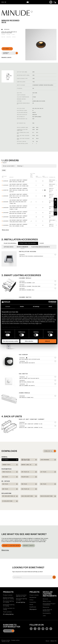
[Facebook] (35, 629)
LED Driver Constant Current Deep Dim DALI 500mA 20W (18, 181)
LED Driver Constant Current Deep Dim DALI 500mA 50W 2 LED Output (19, 190)
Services (45, 599)
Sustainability (47, 613)
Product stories (8, 595)
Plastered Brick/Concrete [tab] (41, 247)
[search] (54, 577)
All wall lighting (21, 602)
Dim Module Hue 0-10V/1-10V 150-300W (30, 340)
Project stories (34, 595)
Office (31, 600)
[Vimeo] (43, 629)
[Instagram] (31, 629)
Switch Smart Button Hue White (29, 378)
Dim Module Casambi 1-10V (27, 283)
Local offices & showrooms (47, 610)
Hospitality (33, 602)
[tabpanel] (29, 256)
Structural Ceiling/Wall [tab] (28, 243)
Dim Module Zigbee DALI (26, 398)
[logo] (28, 2)
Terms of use (5, 642)
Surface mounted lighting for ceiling (8, 598)
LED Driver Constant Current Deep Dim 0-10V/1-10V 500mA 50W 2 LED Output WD (19, 196)
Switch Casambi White (26, 302)
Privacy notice (6, 640)
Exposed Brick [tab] (9, 247)
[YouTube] (47, 629)
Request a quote (28, 546)
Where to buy (5, 550)
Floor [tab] (42, 243)
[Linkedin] (39, 629)
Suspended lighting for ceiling (9, 605)
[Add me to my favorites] (32, 12)
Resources (46, 607)
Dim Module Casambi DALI (27, 290)
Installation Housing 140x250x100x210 (31, 256)
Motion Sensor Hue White (27, 363)
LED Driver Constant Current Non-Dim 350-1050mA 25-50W (18, 213)
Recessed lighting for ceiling (8, 602)
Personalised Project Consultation (49, 604)
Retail (31, 605)
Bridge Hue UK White (26, 325)
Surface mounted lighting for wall (21, 596)
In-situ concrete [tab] (23, 247)
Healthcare (33, 607)
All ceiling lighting (8, 614)
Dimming (20, 166)
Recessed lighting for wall (22, 599)
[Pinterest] (51, 629)
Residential (33, 597)
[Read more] (45, 190)
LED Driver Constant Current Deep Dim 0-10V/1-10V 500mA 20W (19, 185)
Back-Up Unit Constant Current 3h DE (31, 428)
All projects (33, 609)
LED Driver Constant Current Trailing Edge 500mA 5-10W (18, 221)
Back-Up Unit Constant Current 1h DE (31, 424)
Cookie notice (15, 640)
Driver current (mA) (9, 166)
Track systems (7, 612)
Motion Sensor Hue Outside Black (30, 359)
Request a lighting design (11, 546)
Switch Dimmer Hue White (27, 386)
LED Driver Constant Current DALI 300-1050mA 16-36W (18, 225)
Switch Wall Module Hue (27, 382)
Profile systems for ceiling (9, 609)
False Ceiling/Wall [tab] (10, 243)
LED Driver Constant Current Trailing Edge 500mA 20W (18, 217)
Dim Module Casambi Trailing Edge (30, 286)
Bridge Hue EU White (26, 321)
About (47, 641)
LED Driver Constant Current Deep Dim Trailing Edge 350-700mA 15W (18, 202)
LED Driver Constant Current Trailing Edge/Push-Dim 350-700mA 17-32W (18, 208)
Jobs (44, 616)
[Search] (51, 2)
